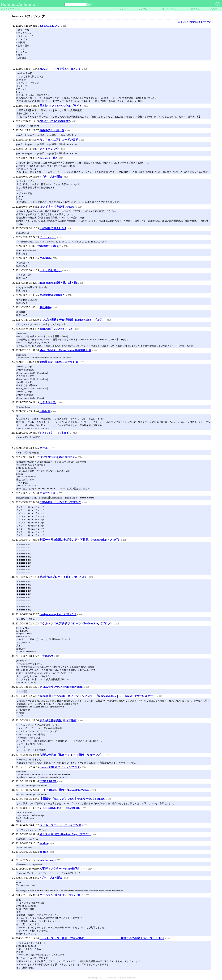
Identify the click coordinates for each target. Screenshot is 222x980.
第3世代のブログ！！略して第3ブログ (63, 577)
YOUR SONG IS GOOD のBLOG (60, 808)
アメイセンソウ (49, 149)
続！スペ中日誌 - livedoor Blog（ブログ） (65, 834)
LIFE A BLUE (48, 781)
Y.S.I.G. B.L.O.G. (50, 26)
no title (44, 843)
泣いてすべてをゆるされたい (58, 207)
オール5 (44, 448)
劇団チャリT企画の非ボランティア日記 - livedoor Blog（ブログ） (80, 540)
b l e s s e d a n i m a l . (55, 433)
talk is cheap (47, 860)
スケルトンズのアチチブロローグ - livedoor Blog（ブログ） (76, 623)
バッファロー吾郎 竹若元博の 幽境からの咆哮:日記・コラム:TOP (102, 938)
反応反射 (45, 411)
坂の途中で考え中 (50, 246)
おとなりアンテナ (187, 22)
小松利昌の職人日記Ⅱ (53, 228)
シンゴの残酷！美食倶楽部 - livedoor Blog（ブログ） (72, 320)
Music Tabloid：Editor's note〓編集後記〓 (65, 350)
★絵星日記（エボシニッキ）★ (59, 362)
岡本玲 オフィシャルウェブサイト (61, 106)
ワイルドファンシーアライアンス (60, 825)
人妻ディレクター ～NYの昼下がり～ (63, 869)
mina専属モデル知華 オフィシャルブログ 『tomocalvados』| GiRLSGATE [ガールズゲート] (98, 696)
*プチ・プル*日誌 (51, 177)
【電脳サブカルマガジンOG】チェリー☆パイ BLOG (72, 799)
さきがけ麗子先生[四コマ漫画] (58, 720)
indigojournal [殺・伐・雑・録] (58, 283)
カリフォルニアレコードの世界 (59, 140)
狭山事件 (45, 307)
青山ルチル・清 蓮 (52, 130)
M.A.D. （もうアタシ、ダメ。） (61, 69)
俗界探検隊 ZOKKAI (53, 295)
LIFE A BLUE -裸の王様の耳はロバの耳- (65, 790)
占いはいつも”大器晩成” (55, 121)
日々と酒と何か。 (51, 270)
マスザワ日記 (48, 493)
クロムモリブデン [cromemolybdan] (61, 687)
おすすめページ (204, 22)
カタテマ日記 (48, 402)
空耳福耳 (45, 258)
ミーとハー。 (48, 237)
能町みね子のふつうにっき (56, 329)
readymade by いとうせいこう (58, 614)
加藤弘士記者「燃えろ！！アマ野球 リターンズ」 (71, 755)
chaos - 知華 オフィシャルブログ (60, 767)
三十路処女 (46, 656)
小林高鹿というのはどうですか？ (60, 502)
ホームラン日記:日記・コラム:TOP (61, 895)
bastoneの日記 (48, 158)
